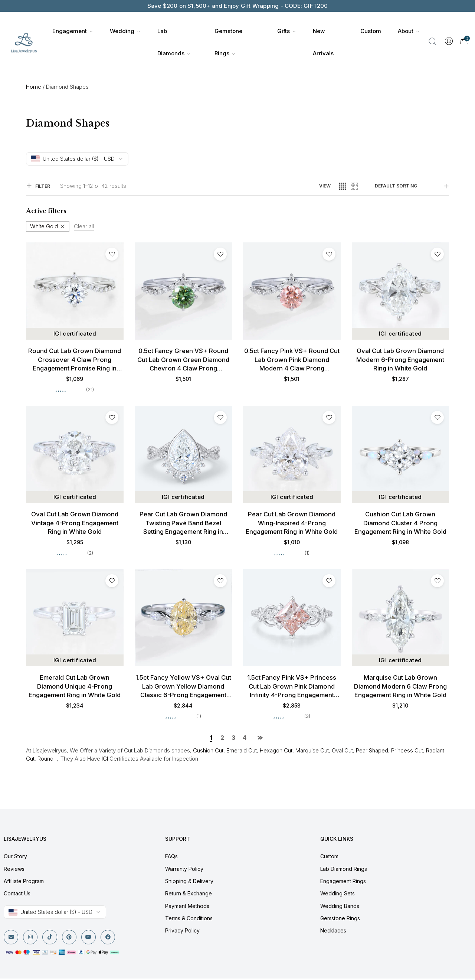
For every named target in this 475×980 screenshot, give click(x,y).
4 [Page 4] (245, 739)
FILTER (38, 186)
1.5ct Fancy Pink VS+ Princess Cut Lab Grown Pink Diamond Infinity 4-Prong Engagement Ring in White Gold (292, 688)
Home (34, 87)
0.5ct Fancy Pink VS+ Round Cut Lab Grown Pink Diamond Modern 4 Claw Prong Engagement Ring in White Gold (292, 360)
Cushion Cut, (208, 752)
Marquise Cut (312, 752)
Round (45, 760)
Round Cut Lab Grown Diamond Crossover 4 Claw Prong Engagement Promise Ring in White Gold (75, 360)
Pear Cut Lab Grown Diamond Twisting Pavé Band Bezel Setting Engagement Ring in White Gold (183, 524)
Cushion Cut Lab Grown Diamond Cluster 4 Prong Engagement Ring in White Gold (400, 524)
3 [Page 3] (233, 739)
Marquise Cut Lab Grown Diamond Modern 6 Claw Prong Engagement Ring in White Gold (400, 687)
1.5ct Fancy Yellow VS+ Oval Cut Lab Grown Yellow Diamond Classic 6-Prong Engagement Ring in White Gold (183, 688)
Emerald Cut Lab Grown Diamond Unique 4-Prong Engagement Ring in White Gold (75, 687)
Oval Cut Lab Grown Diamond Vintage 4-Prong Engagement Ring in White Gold (75, 524)
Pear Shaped (372, 752)
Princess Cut (407, 752)
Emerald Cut (242, 752)
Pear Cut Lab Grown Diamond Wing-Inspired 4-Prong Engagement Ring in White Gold (292, 524)
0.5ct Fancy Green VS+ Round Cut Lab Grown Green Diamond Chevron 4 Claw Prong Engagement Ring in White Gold (183, 360)
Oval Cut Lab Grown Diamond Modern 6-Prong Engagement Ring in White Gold (400, 360)
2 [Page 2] (222, 739)
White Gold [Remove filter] (44, 226)
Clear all (84, 226)
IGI (105, 760)
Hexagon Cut (276, 752)
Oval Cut (342, 752)
